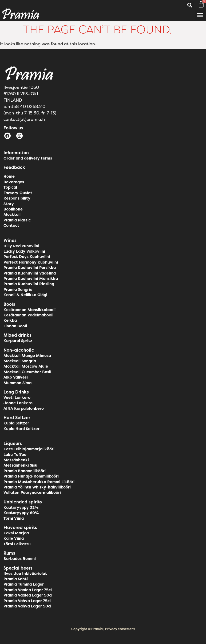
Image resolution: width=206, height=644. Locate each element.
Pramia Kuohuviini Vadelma (30, 273)
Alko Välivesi (16, 377)
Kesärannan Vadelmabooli (28, 315)
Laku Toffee (15, 455)
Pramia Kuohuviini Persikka (30, 268)
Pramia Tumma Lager (24, 584)
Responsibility (17, 198)
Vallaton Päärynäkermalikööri (32, 492)
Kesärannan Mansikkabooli (29, 310)
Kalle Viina (14, 538)
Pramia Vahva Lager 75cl (27, 601)
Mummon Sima (17, 383)
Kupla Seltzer (16, 423)
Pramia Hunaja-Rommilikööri (31, 476)
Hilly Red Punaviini (21, 246)
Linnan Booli (15, 326)
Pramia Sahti (16, 579)
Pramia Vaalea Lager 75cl (28, 590)
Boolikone (13, 209)
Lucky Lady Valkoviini (24, 251)
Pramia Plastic (17, 220)
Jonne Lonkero (18, 403)
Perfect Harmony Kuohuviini (31, 262)
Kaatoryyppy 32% (21, 507)
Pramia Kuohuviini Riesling (29, 284)
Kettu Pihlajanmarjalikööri (29, 449)
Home (9, 176)
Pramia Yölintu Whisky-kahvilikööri (37, 487)
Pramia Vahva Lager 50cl (27, 606)
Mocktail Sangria (20, 361)
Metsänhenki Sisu (20, 465)
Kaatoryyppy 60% (21, 513)
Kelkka (10, 320)
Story (9, 204)
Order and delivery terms (28, 158)
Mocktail (12, 214)
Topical (10, 187)
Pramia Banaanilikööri (25, 471)
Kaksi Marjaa (16, 533)
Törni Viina (14, 518)
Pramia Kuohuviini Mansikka (31, 279)
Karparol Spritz (18, 341)
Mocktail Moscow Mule (26, 366)
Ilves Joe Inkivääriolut (25, 574)
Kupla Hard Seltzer (21, 429)
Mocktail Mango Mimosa (27, 356)
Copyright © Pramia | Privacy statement (103, 629)
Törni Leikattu (17, 544)
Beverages (14, 182)
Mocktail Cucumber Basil (27, 372)
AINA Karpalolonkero (24, 408)
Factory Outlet (18, 193)
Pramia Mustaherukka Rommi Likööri (39, 482)
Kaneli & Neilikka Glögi (25, 295)
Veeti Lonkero (17, 397)
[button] (190, 5)
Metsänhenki (16, 460)
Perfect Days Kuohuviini (27, 257)
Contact (11, 225)
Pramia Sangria (18, 289)
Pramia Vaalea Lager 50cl (28, 595)
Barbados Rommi (20, 559)
